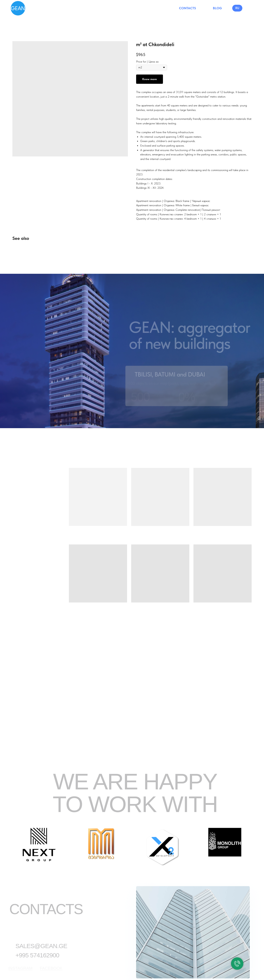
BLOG (217, 8)
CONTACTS (187, 8)
